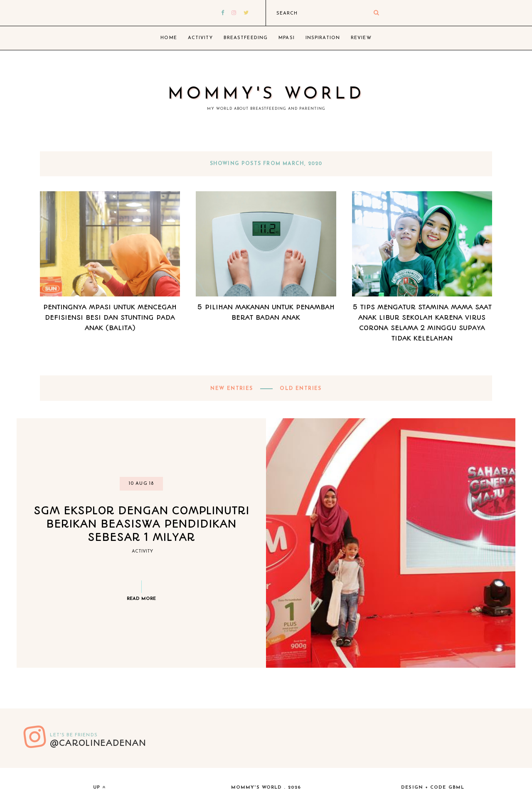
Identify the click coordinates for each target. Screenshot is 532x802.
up (99, 788)
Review (361, 38)
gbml (456, 788)
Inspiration (323, 38)
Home (169, 38)
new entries (233, 389)
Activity (200, 38)
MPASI (287, 38)
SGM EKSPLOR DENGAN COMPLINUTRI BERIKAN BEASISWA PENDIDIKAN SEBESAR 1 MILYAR (142, 524)
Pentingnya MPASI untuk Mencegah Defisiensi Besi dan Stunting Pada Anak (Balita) (110, 317)
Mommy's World (266, 94)
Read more (141, 599)
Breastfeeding (246, 38)
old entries (300, 389)
